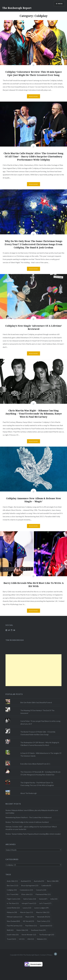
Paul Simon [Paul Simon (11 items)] (31, 926)
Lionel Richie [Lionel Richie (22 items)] (13, 908)
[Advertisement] (34, 670)
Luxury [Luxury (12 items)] (27, 908)
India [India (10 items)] (54, 899)
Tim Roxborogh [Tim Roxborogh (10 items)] (47, 935)
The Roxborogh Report (17, 8)
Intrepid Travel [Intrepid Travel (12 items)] (29, 903)
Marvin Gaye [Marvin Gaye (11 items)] (27, 912)
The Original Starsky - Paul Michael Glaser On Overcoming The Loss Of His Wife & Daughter (37, 784)
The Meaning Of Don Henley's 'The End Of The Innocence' (37, 712)
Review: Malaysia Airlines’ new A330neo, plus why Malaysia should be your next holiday (32, 812)
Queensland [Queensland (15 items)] (46, 926)
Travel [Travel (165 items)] (11, 939)
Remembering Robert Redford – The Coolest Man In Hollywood (28, 817)
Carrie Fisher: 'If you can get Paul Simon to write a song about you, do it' (40, 722)
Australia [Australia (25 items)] (39, 881)
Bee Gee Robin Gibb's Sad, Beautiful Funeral (36, 703)
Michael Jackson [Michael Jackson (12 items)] (15, 917)
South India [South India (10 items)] (13, 935)
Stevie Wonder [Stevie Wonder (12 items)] (29, 935)
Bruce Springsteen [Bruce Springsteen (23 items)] (30, 885)
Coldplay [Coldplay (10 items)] (12, 890)
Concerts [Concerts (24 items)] (41, 890)
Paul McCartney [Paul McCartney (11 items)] (15, 926)
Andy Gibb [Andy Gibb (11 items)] (12, 881)
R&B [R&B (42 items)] (10, 930)
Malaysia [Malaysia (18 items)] (12, 912)
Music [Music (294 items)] (30, 917)
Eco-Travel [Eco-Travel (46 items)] (13, 894)
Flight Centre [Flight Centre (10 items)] (13, 899)
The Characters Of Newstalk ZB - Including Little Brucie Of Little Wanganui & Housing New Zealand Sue (40, 773)
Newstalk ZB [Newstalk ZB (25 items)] (44, 917)
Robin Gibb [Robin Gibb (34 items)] (22, 930)
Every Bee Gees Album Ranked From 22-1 (35, 764)
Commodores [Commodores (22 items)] (26, 890)
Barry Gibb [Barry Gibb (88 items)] (53, 881)
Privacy (50, 955)
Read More (33, 96)
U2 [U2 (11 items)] (22, 939)
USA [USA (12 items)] (31, 939)
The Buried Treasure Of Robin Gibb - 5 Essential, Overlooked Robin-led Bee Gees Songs (38, 733)
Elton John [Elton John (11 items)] (27, 894)
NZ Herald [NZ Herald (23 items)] (28, 921)
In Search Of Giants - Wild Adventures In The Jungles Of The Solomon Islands (41, 754)
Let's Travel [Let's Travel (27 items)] (45, 903)
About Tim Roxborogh (29, 793)
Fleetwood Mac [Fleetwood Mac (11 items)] (43, 894)
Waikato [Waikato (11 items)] (42, 939)
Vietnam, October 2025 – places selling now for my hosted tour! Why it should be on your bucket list (31, 828)
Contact (43, 955)
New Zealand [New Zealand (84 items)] (13, 921)
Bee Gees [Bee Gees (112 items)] (13, 885)
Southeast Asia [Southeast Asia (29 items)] (38, 930)
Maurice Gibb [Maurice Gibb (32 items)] (43, 912)
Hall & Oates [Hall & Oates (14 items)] (30, 899)
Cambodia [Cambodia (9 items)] (46, 885)
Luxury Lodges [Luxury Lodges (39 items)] (41, 908)
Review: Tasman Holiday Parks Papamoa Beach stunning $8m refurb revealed (33, 834)
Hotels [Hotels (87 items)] (43, 899)
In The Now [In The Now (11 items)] (13, 903)
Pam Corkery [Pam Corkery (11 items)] (44, 921)
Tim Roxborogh (15, 640)
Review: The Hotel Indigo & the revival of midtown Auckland (27, 822)
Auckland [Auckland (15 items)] (26, 881)
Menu (60, 4)
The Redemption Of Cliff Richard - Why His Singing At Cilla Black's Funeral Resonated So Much (40, 744)
